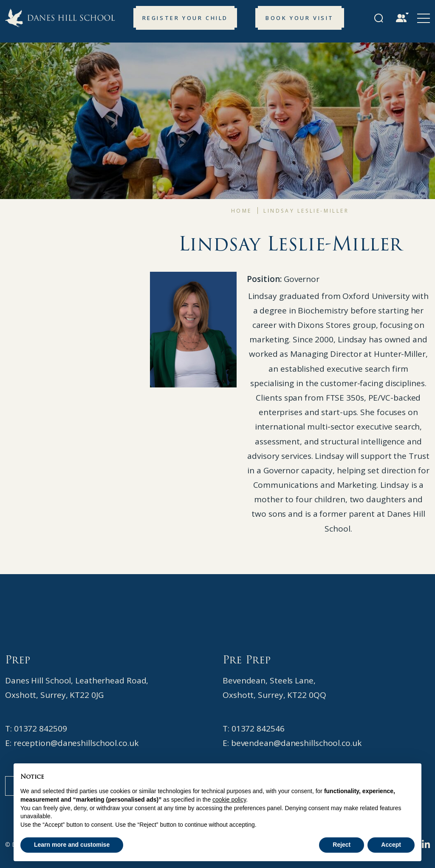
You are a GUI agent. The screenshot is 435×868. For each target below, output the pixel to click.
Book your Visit (300, 18)
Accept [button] (391, 845)
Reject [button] (342, 845)
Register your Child (185, 18)
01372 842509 (41, 729)
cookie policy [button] (229, 800)
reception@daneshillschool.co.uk (76, 743)
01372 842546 (258, 729)
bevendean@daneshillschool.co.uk (296, 743)
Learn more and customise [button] (72, 845)
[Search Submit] (379, 18)
